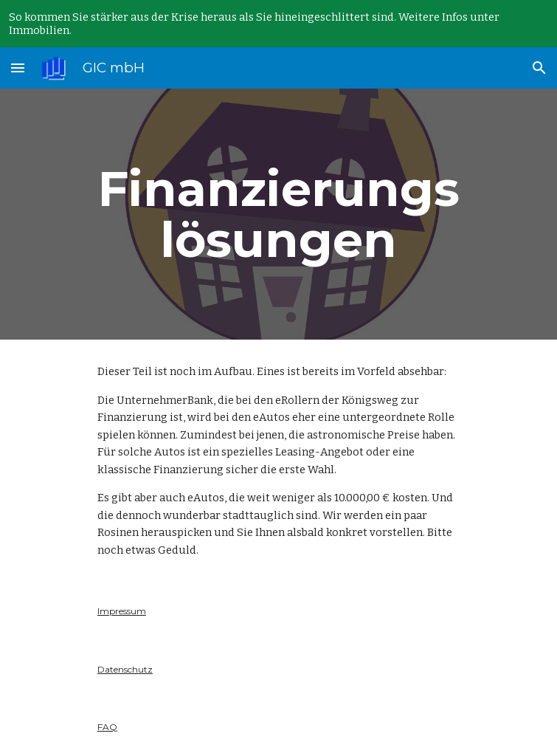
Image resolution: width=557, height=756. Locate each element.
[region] (278, 24)
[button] (18, 68)
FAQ (107, 727)
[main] (278, 214)
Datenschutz (125, 669)
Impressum (122, 611)
